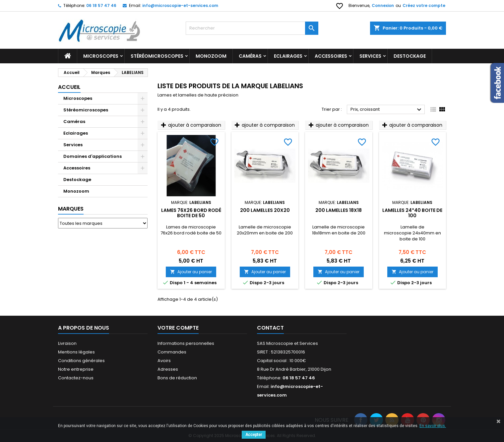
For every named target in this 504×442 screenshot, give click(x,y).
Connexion (383, 5)
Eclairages (288, 56)
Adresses (168, 369)
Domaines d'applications (93, 156)
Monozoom (211, 56)
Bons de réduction (177, 378)
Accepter (254, 435)
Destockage (410, 56)
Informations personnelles (186, 343)
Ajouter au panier (191, 272)
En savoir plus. (433, 426)
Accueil (69, 87)
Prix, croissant (387, 110)
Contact (270, 328)
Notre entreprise (76, 369)
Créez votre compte (424, 5)
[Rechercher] (252, 28)
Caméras (250, 56)
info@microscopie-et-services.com (180, 5)
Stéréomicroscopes (157, 56)
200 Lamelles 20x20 (265, 210)
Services (370, 56)
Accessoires (331, 56)
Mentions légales (76, 352)
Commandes (172, 352)
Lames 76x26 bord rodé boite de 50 (191, 213)
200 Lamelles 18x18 (339, 210)
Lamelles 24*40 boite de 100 (412, 213)
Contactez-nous (76, 378)
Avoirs (164, 361)
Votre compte (178, 328)
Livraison (67, 343)
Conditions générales (81, 361)
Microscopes (101, 56)
